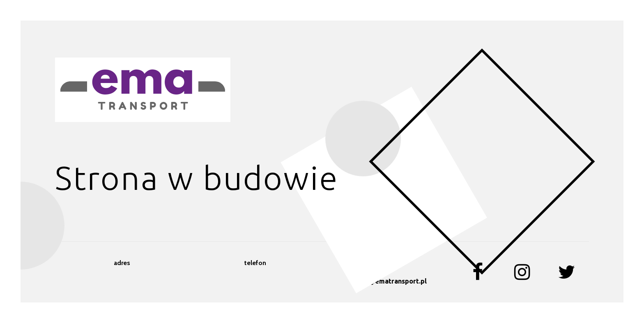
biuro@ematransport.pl (389, 281)
